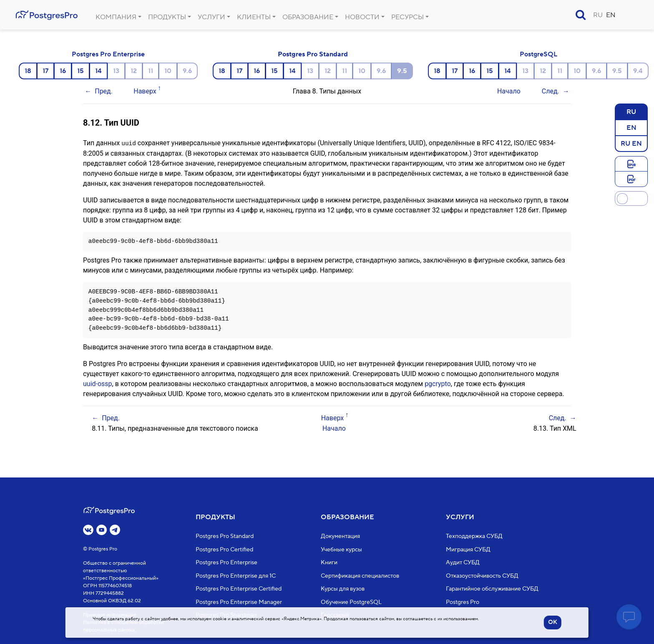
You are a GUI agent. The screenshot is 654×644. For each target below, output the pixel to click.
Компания (116, 17)
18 (28, 71)
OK (553, 622)
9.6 (187, 71)
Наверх (145, 91)
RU (598, 15)
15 (80, 71)
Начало (509, 91)
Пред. (104, 91)
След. (551, 91)
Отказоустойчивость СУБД (482, 576)
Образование (308, 17)
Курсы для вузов (343, 589)
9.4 (638, 71)
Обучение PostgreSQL (351, 602)
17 (45, 71)
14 (98, 71)
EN (611, 15)
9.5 (617, 71)
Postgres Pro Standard (313, 54)
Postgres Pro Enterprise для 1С (236, 576)
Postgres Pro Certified (224, 549)
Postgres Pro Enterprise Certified (239, 589)
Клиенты (254, 17)
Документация (340, 536)
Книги (329, 563)
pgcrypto (438, 383)
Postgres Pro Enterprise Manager (239, 602)
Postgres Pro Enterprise (108, 54)
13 (116, 71)
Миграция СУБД (468, 549)
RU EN (631, 143)
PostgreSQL (538, 54)
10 (168, 71)
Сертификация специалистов (360, 576)
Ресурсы (407, 17)
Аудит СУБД (463, 563)
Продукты (167, 17)
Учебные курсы (341, 549)
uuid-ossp (98, 383)
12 (134, 71)
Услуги (211, 17)
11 (151, 71)
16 (63, 71)
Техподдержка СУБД (474, 536)
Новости (362, 17)
